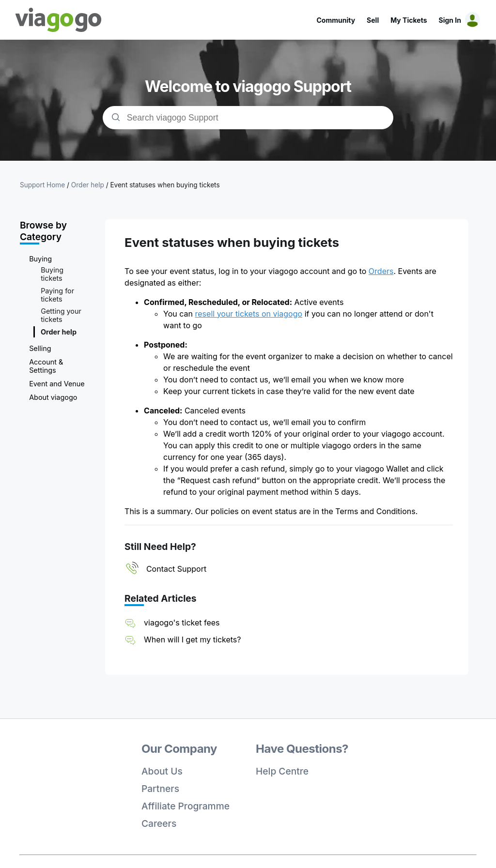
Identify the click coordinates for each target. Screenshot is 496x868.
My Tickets (409, 20)
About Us (162, 771)
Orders (381, 271)
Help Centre (282, 771)
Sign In (450, 20)
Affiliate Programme (186, 806)
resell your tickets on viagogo (249, 314)
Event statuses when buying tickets (165, 185)
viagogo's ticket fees (182, 623)
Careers (159, 823)
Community (336, 20)
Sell (373, 20)
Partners (160, 789)
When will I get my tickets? (192, 640)
